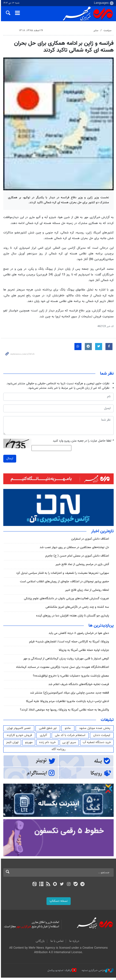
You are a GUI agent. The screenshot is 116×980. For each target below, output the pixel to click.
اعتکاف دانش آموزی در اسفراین (90, 541)
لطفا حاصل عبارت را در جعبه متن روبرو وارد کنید (83, 442)
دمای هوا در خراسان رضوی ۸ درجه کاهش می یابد (79, 635)
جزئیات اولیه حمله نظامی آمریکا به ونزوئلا (84, 652)
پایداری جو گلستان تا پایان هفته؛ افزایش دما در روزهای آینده (73, 617)
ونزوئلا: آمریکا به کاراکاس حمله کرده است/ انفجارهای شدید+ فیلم (69, 643)
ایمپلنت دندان (102, 737)
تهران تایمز (11, 744)
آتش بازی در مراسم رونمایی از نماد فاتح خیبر (82, 566)
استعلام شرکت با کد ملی (70, 737)
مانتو (68, 730)
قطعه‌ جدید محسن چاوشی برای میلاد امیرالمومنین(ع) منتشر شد (70, 695)
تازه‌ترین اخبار (102, 533)
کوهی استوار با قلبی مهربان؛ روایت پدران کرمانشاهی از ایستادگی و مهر (66, 660)
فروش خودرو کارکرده (18, 737)
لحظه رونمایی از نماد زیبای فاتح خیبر (87, 592)
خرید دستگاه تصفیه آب (97, 744)
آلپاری (43, 737)
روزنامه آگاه (58, 751)
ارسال (9, 460)
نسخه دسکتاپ (58, 903)
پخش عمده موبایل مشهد (94, 730)
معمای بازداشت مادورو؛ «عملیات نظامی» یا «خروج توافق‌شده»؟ (71, 677)
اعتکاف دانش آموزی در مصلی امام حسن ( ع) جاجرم (77, 558)
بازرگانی (40, 944)
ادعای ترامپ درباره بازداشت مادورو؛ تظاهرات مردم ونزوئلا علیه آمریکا (68, 703)
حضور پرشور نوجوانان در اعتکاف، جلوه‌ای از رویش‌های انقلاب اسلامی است (64, 583)
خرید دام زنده (47, 744)
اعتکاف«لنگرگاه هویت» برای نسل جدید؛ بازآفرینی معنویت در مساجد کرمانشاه (63, 669)
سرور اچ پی (69, 744)
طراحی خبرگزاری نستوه (98, 973)
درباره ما (74, 944)
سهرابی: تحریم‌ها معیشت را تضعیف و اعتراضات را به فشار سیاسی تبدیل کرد (63, 575)
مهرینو (28, 744)
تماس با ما (56, 944)
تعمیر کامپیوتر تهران (18, 730)
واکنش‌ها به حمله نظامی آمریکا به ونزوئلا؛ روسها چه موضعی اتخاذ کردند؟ (64, 711)
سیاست (107, 31)
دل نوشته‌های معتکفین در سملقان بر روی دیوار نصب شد (74, 549)
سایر (96, 31)
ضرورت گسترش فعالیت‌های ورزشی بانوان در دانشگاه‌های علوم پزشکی (66, 600)
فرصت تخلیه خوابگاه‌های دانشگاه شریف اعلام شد (79, 686)
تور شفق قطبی (47, 730)
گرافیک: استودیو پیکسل (62, 973)
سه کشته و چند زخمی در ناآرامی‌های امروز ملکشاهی (77, 609)
